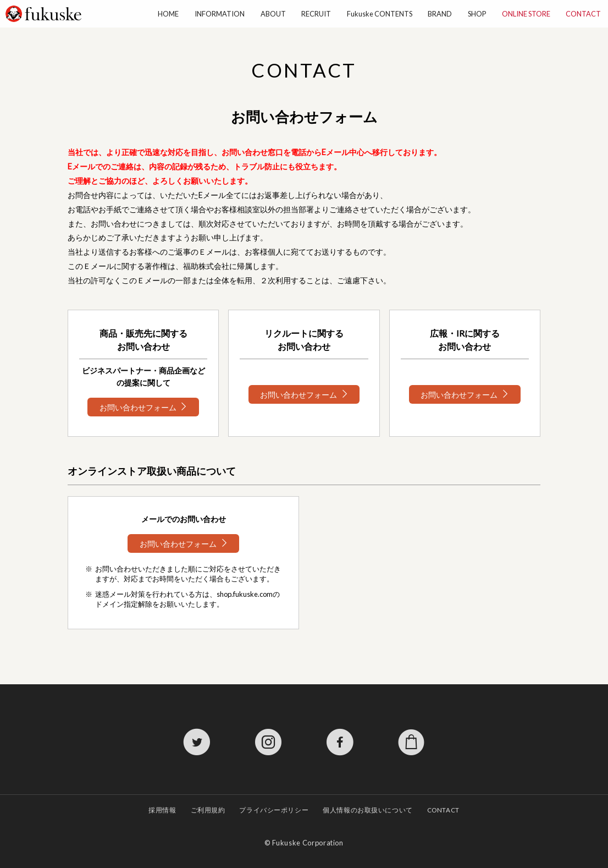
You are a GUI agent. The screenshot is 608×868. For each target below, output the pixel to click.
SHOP (477, 14)
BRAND (440, 14)
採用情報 (162, 810)
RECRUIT (316, 14)
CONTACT (583, 14)
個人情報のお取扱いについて (368, 810)
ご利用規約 (208, 810)
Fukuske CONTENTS (380, 14)
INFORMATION (220, 14)
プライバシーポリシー (274, 810)
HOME (168, 14)
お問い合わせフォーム (138, 407)
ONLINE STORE (526, 14)
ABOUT (273, 14)
